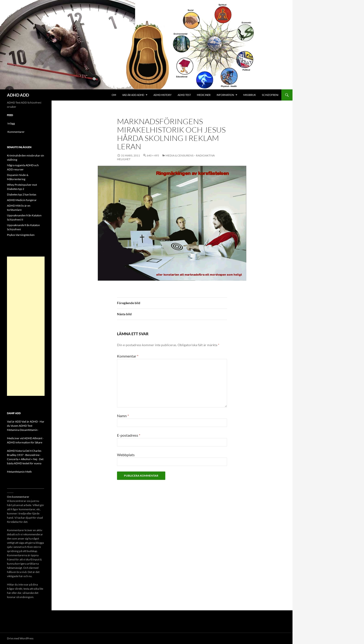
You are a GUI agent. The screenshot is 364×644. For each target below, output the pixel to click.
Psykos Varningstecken (21, 235)
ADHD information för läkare (25, 442)
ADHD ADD (18, 95)
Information (225, 95)
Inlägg (11, 123)
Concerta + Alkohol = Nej (22, 459)
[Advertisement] (26, 326)
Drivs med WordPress (20, 638)
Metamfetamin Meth (19, 472)
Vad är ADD (14, 421)
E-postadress (129, 435)
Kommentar (128, 356)
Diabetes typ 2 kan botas (22, 194)
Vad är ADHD (30, 421)
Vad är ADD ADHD (133, 95)
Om (114, 95)
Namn (123, 416)
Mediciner (204, 95)
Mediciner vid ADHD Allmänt (25, 438)
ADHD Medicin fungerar (22, 200)
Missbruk (250, 95)
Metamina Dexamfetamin (22, 430)
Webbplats (126, 455)
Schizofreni (270, 95)
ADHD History (162, 95)
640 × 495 (153, 155)
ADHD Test (184, 95)
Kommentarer (16, 132)
